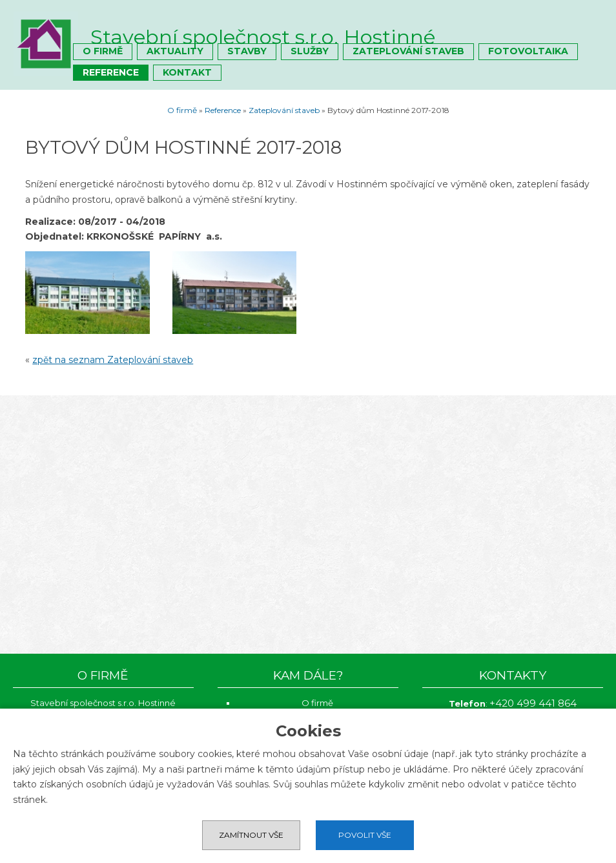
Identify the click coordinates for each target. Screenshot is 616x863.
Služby (310, 51)
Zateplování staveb (408, 51)
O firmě (103, 51)
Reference (111, 72)
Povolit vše (365, 835)
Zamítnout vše (251, 835)
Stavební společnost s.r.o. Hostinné (263, 37)
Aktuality (175, 51)
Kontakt (187, 72)
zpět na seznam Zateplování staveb (113, 360)
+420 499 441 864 (533, 703)
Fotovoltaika (528, 51)
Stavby (247, 51)
